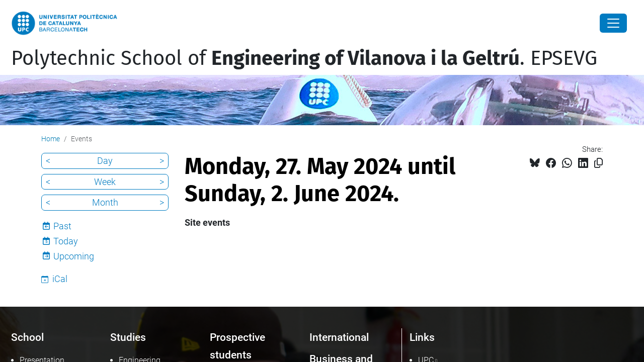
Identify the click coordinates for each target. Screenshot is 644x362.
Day (105, 161)
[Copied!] (598, 163)
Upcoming (74, 256)
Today (66, 241)
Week (105, 182)
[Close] (613, 23)
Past (62, 226)
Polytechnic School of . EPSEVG (304, 58)
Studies (128, 337)
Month (105, 202)
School (27, 337)
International (339, 337)
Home (51, 139)
